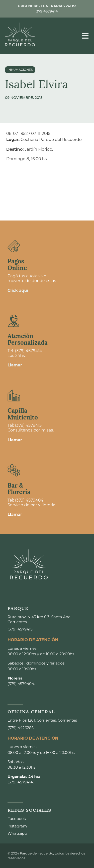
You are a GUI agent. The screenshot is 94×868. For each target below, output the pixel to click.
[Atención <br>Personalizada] (14, 321)
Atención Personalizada (28, 339)
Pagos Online (17, 264)
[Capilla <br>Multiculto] (14, 395)
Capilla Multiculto (23, 414)
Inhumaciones (20, 70)
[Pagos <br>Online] (14, 246)
